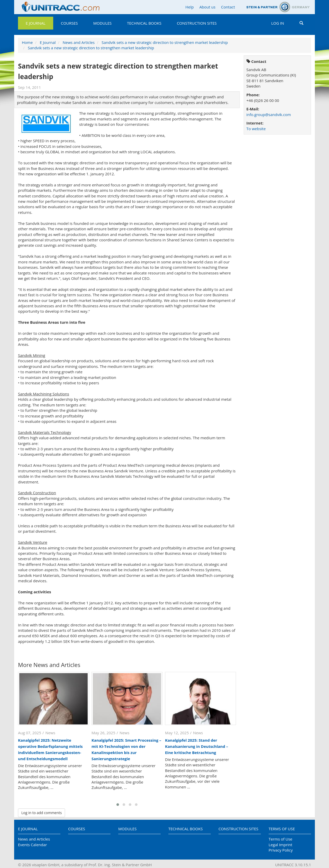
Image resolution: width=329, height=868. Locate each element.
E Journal (36, 23)
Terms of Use (282, 829)
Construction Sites (197, 23)
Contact (228, 7)
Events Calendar (33, 845)
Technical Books (144, 23)
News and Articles (79, 42)
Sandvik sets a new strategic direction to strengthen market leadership (165, 42)
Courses (69, 23)
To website (256, 129)
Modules (102, 23)
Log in (278, 23)
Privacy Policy (281, 850)
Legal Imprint (280, 845)
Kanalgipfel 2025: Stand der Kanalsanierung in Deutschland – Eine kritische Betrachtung (197, 746)
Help (189, 7)
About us (207, 7)
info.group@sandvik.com (269, 115)
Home (27, 42)
